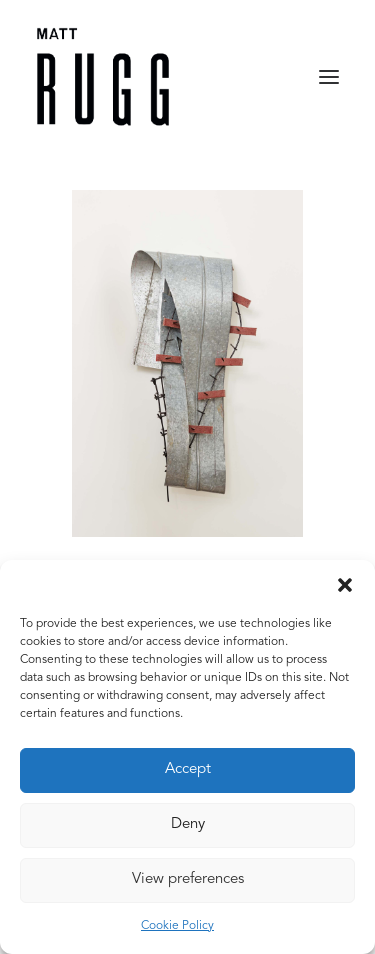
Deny (188, 824)
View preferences (188, 879)
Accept (188, 769)
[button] (345, 585)
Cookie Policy (177, 926)
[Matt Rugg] (103, 77)
